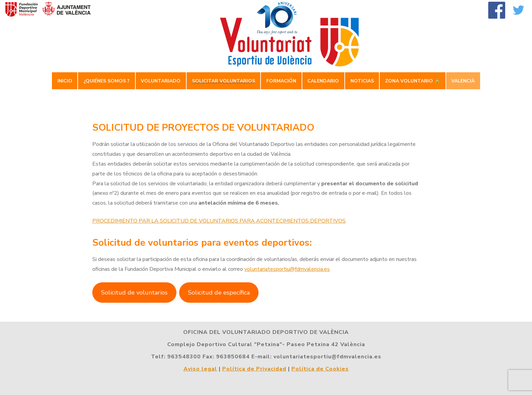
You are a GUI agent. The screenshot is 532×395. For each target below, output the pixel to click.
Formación (281, 81)
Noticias (362, 81)
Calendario (323, 81)
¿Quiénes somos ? (107, 81)
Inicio (65, 81)
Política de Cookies (320, 369)
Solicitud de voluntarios (134, 293)
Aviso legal (200, 369)
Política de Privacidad (254, 369)
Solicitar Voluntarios (224, 81)
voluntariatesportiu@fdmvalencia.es (287, 269)
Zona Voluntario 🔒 (413, 81)
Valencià (463, 81)
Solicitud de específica (219, 293)
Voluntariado (161, 81)
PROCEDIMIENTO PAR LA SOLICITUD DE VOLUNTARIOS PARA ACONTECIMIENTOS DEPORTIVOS (219, 221)
